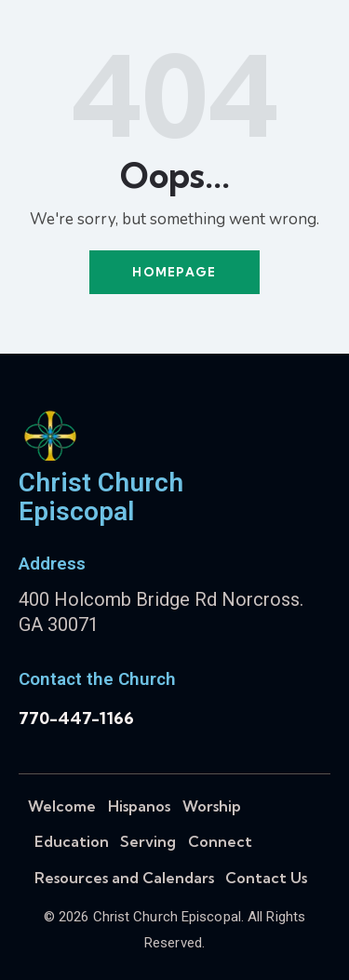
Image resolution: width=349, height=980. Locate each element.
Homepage (174, 272)
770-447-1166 (76, 718)
